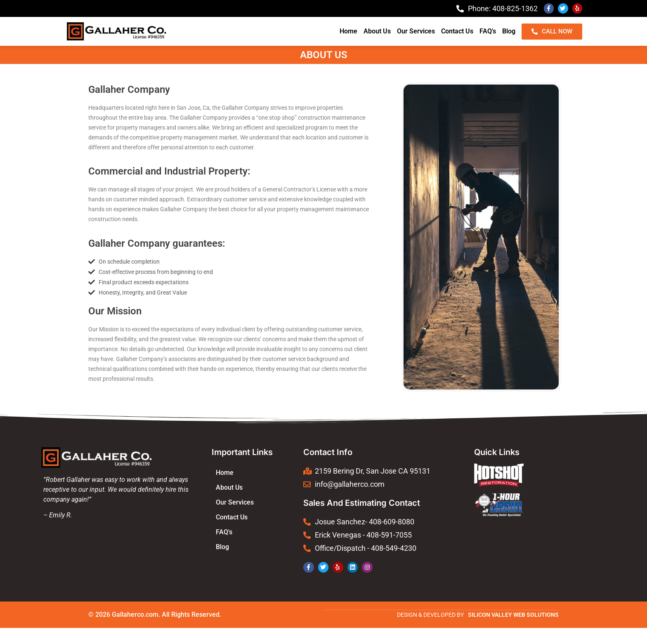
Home (348, 31)
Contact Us (457, 31)
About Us (377, 31)
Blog (509, 31)
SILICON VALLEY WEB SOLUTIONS (513, 614)
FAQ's (488, 31)
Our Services (416, 31)
